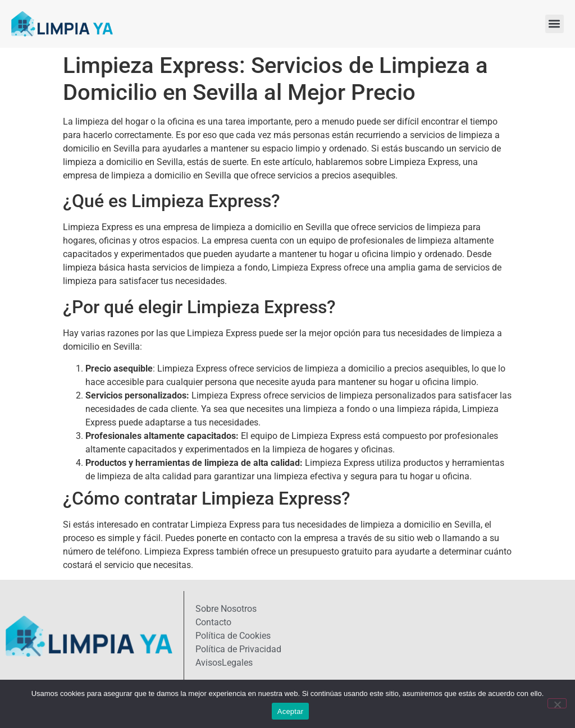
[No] (557, 703)
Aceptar (291, 711)
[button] (555, 24)
